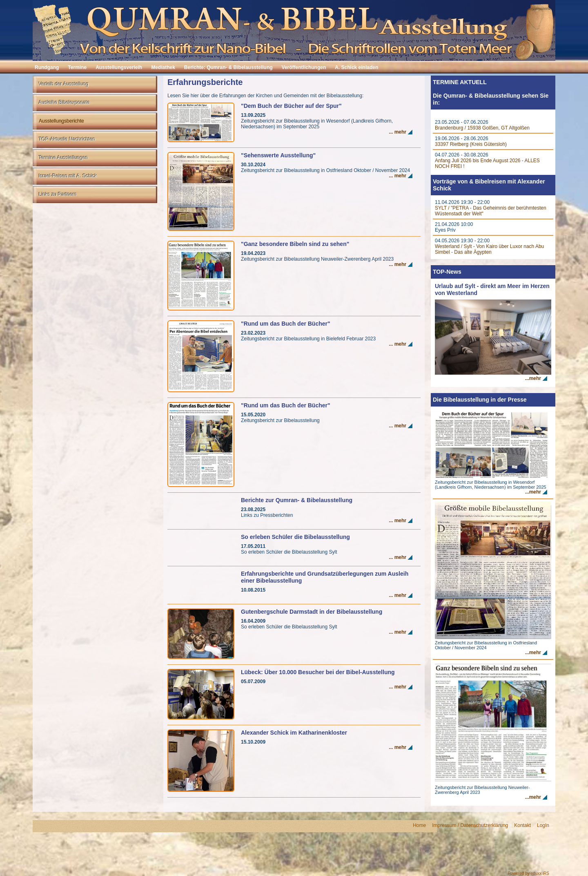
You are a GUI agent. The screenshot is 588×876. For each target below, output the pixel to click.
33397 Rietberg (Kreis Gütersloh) (471, 144)
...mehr (533, 378)
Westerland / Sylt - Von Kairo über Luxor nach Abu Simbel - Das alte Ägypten (489, 249)
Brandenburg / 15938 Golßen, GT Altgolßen (482, 128)
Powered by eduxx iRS (529, 873)
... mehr (398, 132)
